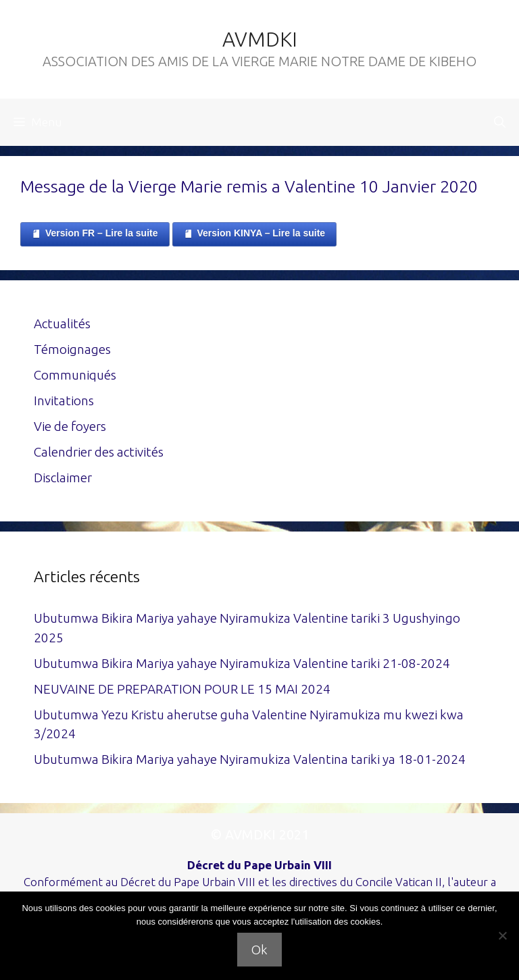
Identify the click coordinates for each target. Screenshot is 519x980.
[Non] (502, 935)
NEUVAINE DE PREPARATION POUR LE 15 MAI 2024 (182, 689)
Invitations (64, 401)
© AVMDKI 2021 (260, 834)
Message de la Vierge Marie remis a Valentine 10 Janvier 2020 (249, 186)
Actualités (62, 324)
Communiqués (75, 375)
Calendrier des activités (99, 452)
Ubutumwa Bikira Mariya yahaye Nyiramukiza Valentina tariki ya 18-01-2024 (250, 759)
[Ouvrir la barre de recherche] (500, 122)
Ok (259, 950)
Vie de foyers (70, 426)
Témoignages (72, 349)
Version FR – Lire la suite (95, 234)
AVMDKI (260, 39)
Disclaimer (63, 478)
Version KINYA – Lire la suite (255, 234)
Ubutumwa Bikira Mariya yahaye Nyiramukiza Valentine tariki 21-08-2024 (242, 663)
